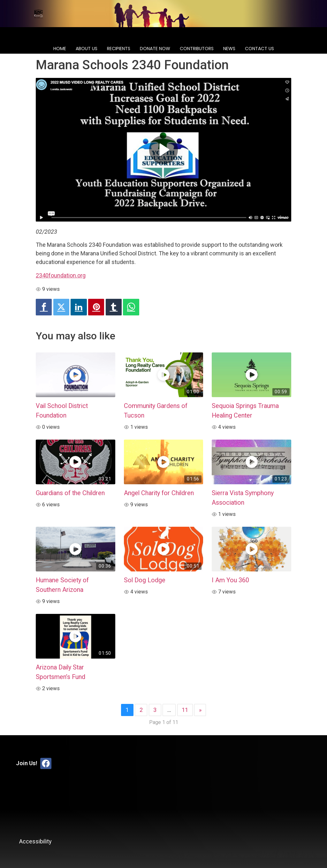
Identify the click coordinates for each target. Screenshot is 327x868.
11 (185, 710)
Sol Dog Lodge (145, 580)
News (229, 49)
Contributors (197, 49)
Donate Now (155, 49)
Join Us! (27, 763)
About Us (87, 49)
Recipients (119, 49)
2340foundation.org (61, 275)
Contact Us (259, 49)
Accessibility (35, 841)
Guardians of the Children (70, 493)
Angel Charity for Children (159, 493)
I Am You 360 (230, 580)
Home (60, 49)
